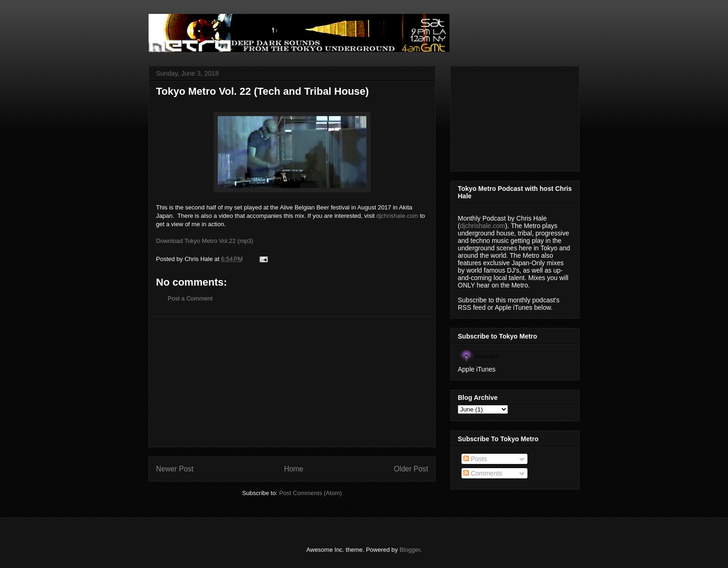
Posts (475, 459)
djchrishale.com (397, 216)
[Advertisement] (292, 382)
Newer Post (175, 469)
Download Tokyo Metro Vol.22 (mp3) (205, 241)
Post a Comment (190, 298)
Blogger (409, 550)
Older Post (411, 469)
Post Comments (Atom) (310, 493)
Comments (483, 473)
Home (294, 469)
